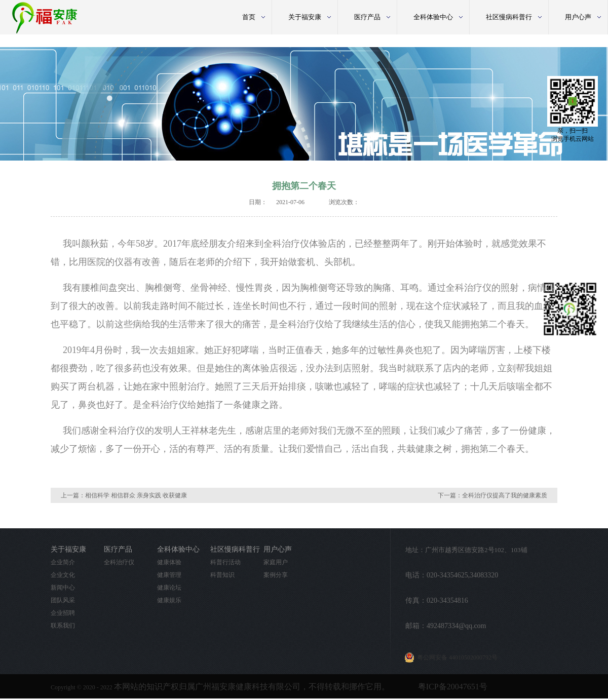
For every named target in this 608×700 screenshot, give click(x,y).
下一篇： (492, 495)
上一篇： (124, 495)
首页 (249, 17)
